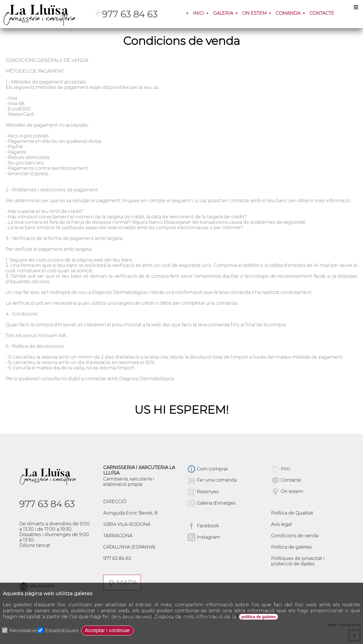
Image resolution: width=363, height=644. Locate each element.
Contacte (291, 480)
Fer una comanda (217, 480)
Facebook (203, 526)
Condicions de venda (295, 536)
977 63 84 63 (126, 14)
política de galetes (258, 617)
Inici (285, 469)
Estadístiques (58, 630)
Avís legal (281, 524)
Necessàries (21, 630)
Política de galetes (292, 547)
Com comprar (208, 469)
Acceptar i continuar (107, 630)
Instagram (204, 537)
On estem (292, 492)
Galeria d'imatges (211, 503)
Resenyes (203, 492)
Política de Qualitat (292, 513)
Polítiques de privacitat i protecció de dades (298, 561)
